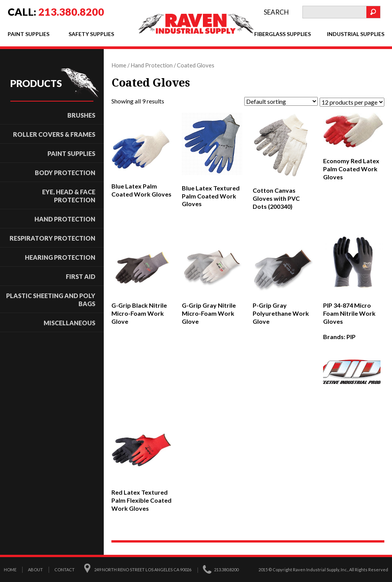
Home (119, 65)
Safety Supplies (91, 34)
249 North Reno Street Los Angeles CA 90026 (143, 569)
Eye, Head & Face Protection (69, 196)
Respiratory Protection (52, 238)
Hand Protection (65, 219)
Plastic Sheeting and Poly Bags (51, 300)
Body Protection (65, 173)
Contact (65, 569)
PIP (351, 337)
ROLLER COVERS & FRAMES (54, 134)
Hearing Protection (60, 257)
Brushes (81, 115)
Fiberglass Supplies (283, 34)
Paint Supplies (29, 34)
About (35, 569)
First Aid (81, 276)
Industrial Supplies (356, 34)
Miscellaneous (69, 323)
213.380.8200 (71, 12)
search (276, 12)
